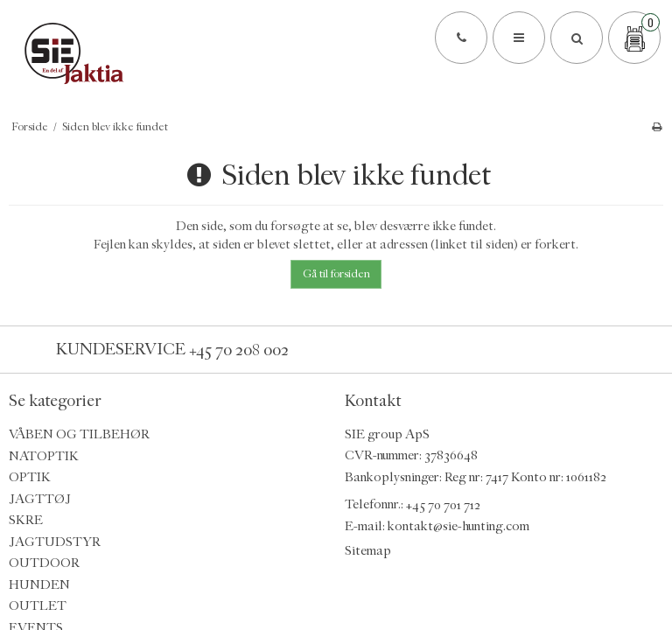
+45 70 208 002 (239, 349)
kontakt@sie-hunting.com (458, 526)
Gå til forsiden (336, 273)
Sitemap (368, 551)
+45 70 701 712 (443, 504)
